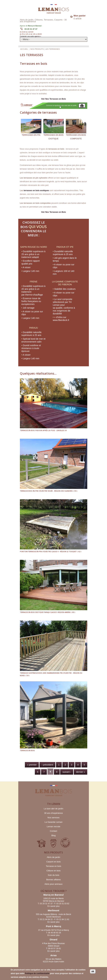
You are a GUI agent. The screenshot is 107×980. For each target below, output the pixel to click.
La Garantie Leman (53, 822)
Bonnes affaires (53, 880)
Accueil (24, 49)
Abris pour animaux (54, 884)
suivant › (67, 772)
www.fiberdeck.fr (61, 320)
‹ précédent (47, 765)
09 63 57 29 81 (55, 949)
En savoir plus (53, 906)
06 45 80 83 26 (55, 933)
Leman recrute (54, 826)
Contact (53, 831)
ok (93, 971)
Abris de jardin (53, 857)
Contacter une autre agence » (30, 36)
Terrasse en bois (53, 866)
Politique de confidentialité (37, 973)
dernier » (80, 772)
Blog (53, 835)
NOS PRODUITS (37, 49)
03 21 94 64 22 (46, 919)
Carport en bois (53, 862)
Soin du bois (54, 875)
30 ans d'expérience (54, 813)
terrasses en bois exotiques (36, 191)
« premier (32, 765)
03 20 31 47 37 (31, 29)
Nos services (53, 818)
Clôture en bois (53, 871)
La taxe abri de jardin (53, 809)
